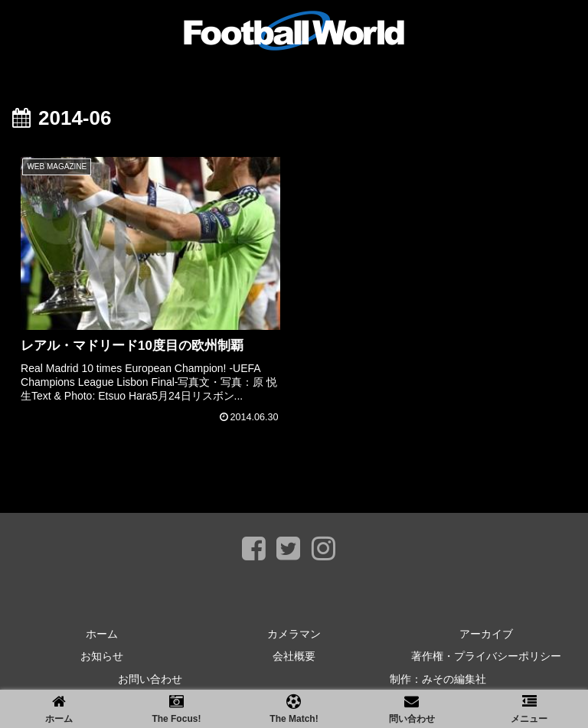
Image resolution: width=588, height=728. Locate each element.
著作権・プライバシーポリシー (486, 656)
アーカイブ (486, 634)
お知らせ (102, 656)
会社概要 (294, 656)
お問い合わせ (150, 679)
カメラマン (294, 634)
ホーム (102, 634)
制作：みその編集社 (438, 679)
